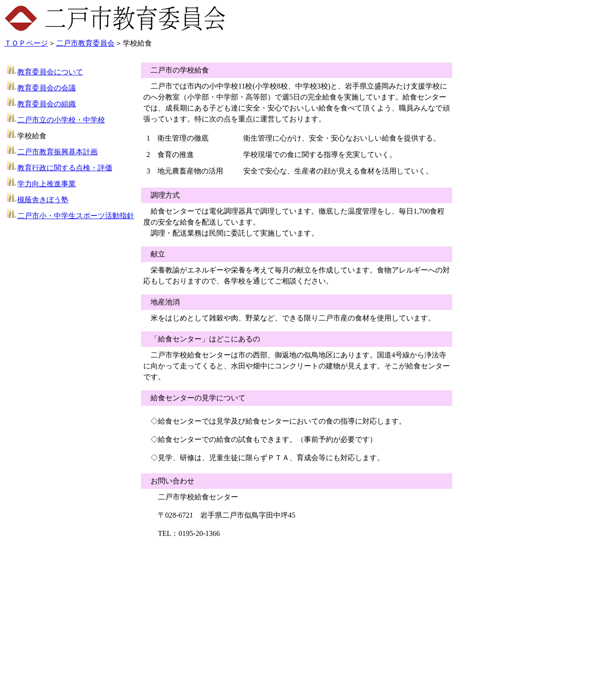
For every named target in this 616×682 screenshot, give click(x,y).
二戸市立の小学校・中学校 (61, 120)
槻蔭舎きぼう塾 (43, 200)
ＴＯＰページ (26, 43)
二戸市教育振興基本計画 (57, 152)
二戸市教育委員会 (85, 43)
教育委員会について (50, 72)
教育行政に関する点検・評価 (65, 168)
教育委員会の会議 (47, 88)
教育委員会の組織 (47, 104)
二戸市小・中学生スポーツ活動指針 (76, 216)
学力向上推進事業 (47, 184)
